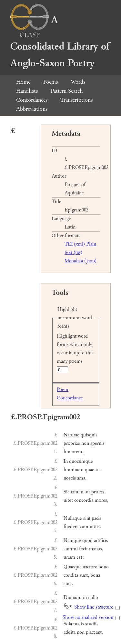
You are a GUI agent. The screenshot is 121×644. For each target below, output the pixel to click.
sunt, (84, 575)
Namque (72, 541)
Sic (66, 492)
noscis (70, 478)
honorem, (74, 452)
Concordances (32, 100)
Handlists (27, 91)
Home (23, 82)
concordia (84, 500)
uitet (68, 500)
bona (95, 575)
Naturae (71, 435)
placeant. (94, 632)
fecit (83, 549)
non (85, 443)
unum (69, 557)
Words (78, 82)
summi (71, 549)
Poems (50, 82)
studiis (92, 624)
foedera (71, 527)
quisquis (89, 435)
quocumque (81, 461)
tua (99, 470)
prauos (98, 492)
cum (84, 527)
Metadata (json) (81, 261)
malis (79, 624)
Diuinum (73, 597)
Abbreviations (32, 109)
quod (87, 541)
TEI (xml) (75, 244)
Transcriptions (76, 100)
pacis (96, 518)
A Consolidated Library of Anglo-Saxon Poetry (60, 42)
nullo (93, 597)
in (85, 597)
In (66, 461)
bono (104, 567)
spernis (97, 443)
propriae (72, 443)
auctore (90, 567)
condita (71, 575)
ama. (82, 478)
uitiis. (95, 527)
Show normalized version (88, 617)
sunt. (68, 584)
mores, (101, 500)
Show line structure (94, 607)
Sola (68, 624)
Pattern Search (67, 91)
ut (88, 492)
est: (80, 557)
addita (70, 632)
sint (87, 518)
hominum (74, 470)
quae (90, 470)
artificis (101, 541)
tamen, (78, 492)
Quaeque (73, 567)
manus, (96, 549)
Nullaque (73, 518)
